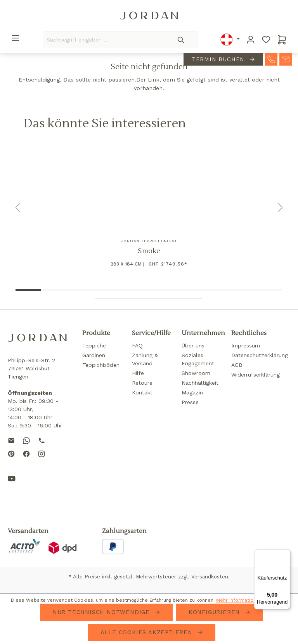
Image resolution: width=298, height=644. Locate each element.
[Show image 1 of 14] (28, 290)
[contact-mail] (286, 60)
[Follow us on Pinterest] (11, 460)
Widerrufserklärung (256, 375)
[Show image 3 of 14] (81, 290)
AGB (237, 365)
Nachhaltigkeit (200, 383)
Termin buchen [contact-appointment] (219, 60)
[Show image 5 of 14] (135, 290)
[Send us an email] (11, 440)
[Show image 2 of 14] (55, 290)
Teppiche (94, 345)
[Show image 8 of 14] (215, 290)
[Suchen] (181, 40)
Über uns (193, 345)
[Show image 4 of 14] (108, 290)
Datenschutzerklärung (260, 355)
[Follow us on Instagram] (42, 460)
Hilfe (138, 373)
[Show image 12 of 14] (135, 298)
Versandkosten (210, 577)
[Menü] (16, 38)
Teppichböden (101, 365)
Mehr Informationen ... (242, 600)
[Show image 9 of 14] (242, 290)
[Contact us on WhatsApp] (26, 440)
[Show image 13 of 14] (162, 298)
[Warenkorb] (282, 40)
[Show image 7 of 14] (188, 290)
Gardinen (94, 355)
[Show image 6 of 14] (162, 290)
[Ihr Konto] (251, 40)
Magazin (192, 392)
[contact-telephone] (271, 60)
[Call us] (42, 440)
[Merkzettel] (266, 40)
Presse (190, 402)
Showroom (196, 373)
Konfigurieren (215, 612)
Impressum (246, 345)
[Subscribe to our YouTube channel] (12, 485)
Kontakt (142, 392)
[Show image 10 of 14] (269, 290)
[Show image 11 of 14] (108, 298)
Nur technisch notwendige (102, 612)
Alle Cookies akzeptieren (148, 632)
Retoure (142, 383)
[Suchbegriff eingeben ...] (104, 40)
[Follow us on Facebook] (26, 460)
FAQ (137, 345)
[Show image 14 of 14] (188, 298)
